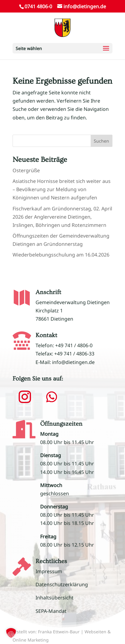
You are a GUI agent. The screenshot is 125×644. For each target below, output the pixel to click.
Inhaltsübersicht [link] (55, 598)
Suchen (101, 141)
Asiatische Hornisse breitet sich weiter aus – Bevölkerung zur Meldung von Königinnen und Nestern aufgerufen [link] (62, 189)
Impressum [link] (49, 571)
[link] (62, 27)
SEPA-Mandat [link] (51, 611)
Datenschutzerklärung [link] (62, 584)
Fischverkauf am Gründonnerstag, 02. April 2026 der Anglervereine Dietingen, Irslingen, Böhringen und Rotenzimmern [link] (62, 217)
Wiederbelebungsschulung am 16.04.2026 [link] (61, 255)
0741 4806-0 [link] (38, 6)
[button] (63, 48)
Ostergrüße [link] (26, 170)
